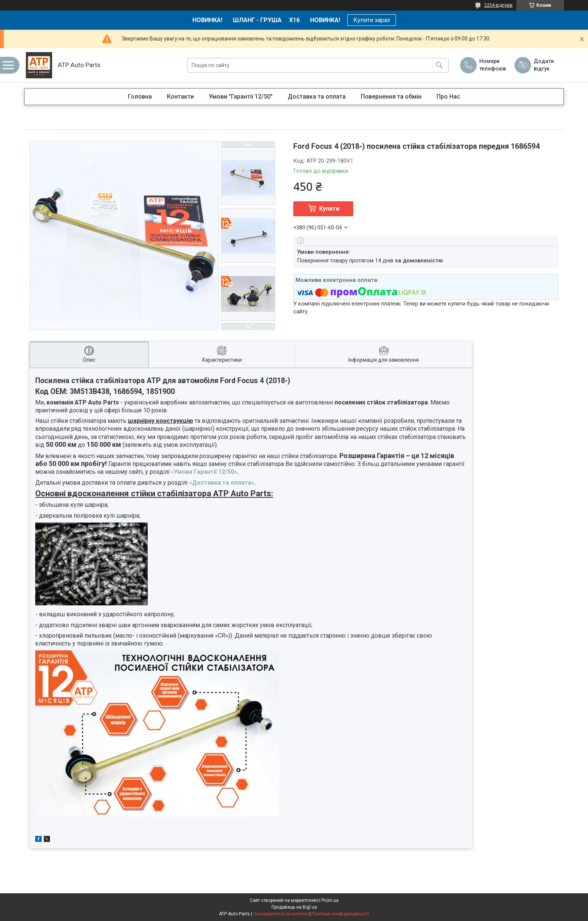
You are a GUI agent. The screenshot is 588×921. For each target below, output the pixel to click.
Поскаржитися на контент (281, 914)
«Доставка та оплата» (222, 483)
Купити (329, 209)
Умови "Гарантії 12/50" (241, 97)
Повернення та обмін (391, 97)
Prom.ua (330, 900)
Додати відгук (544, 65)
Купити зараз (372, 20)
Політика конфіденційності (340, 914)
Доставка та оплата (317, 97)
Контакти (180, 97)
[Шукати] (439, 65)
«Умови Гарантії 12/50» (204, 472)
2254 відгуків (498, 5)
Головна (140, 97)
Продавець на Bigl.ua (294, 907)
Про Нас (448, 97)
